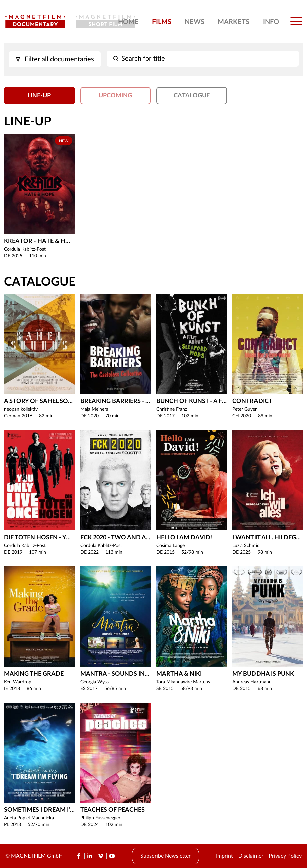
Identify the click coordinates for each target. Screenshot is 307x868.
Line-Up (39, 96)
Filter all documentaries (55, 59)
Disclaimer (251, 856)
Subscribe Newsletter (166, 856)
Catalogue (192, 96)
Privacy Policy (285, 856)
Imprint (225, 856)
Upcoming (115, 96)
